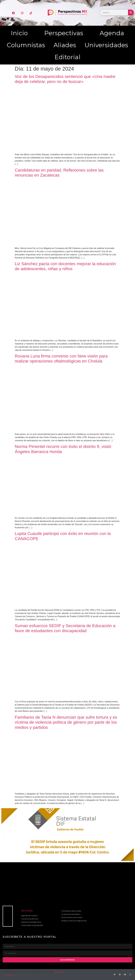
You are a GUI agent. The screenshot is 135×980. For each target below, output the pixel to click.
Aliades (65, 45)
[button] (4, 835)
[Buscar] (131, 12)
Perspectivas (64, 33)
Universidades (106, 45)
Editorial (67, 57)
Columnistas (26, 45)
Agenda (112, 33)
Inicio (19, 33)
